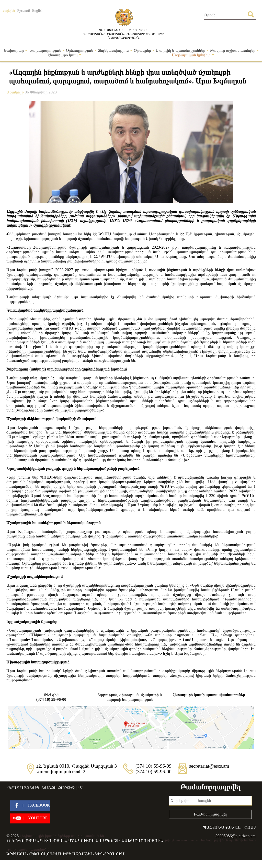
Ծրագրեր (144, 50)
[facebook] (30, 806)
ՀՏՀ (81, 788)
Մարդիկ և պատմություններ (182, 50)
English (38, 10)
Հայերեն (9, 10)
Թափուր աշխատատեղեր (235, 50)
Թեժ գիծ (51, 697)
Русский (24, 10)
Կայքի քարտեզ (58, 788)
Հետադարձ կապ (65, 55)
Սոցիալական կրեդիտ (193, 55)
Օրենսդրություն (81, 50)
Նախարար (15, 50)
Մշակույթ (16, 92)
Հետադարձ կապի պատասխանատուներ (209, 695)
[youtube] (30, 818)
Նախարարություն (47, 50)
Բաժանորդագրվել (210, 814)
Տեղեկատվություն (115, 50)
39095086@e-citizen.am (236, 836)
